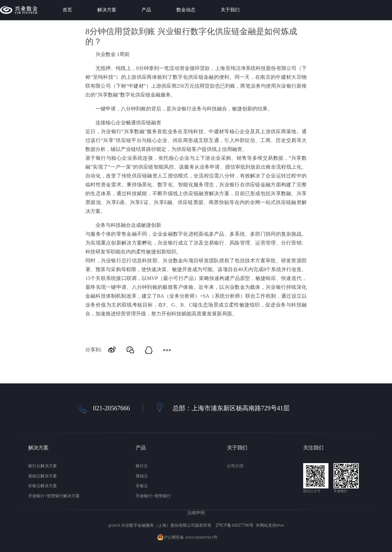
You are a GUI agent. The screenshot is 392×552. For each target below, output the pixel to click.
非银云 (142, 486)
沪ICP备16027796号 (235, 525)
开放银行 (340, 491)
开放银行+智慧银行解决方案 (54, 496)
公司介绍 (235, 466)
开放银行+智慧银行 (153, 496)
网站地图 (227, 537)
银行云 (142, 466)
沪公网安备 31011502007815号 (187, 537)
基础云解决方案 (43, 476)
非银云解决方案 (43, 486)
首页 (67, 10)
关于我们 (230, 10)
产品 (146, 10)
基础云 (142, 476)
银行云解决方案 (43, 466)
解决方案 (107, 10)
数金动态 (186, 10)
